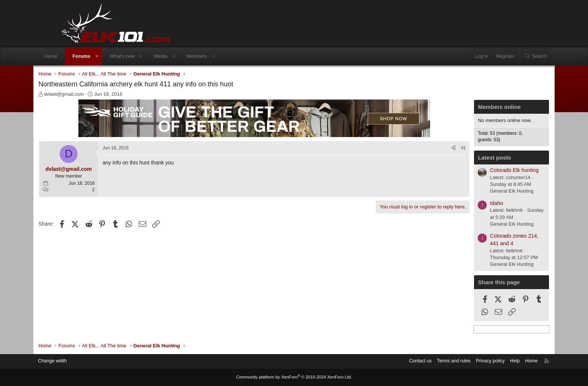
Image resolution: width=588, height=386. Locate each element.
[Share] (428, 149)
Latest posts (469, 158)
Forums (106, 56)
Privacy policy (462, 361)
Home (76, 56)
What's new (147, 56)
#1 (438, 149)
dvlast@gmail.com (89, 95)
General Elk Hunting (486, 192)
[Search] (511, 56)
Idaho (471, 204)
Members (221, 56)
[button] (121, 56)
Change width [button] (80, 361)
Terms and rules (424, 361)
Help (487, 361)
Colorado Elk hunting (489, 171)
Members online (474, 108)
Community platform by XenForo (294, 377)
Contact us (390, 361)
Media (185, 56)
